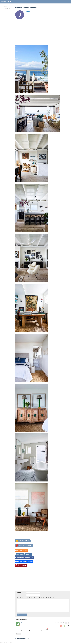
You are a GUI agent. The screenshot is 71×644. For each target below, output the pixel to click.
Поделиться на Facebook (24, 558)
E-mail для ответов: (21, 595)
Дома (16, 9)
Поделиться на (24, 561)
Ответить (18, 634)
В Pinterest (22, 565)
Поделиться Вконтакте (23, 554)
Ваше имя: (19, 592)
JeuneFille (28, 11)
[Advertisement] (27, 30)
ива (21, 623)
